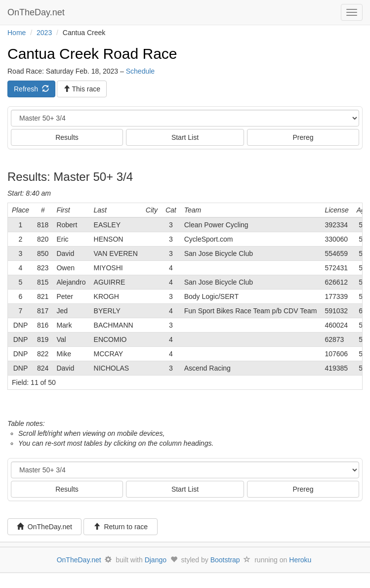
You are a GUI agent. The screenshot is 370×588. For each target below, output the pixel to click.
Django (156, 560)
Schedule (140, 71)
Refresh (31, 89)
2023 (44, 33)
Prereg (303, 137)
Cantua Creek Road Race (92, 54)
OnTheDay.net (37, 12)
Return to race (121, 527)
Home (17, 33)
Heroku (300, 560)
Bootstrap (225, 560)
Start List (185, 137)
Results (67, 137)
